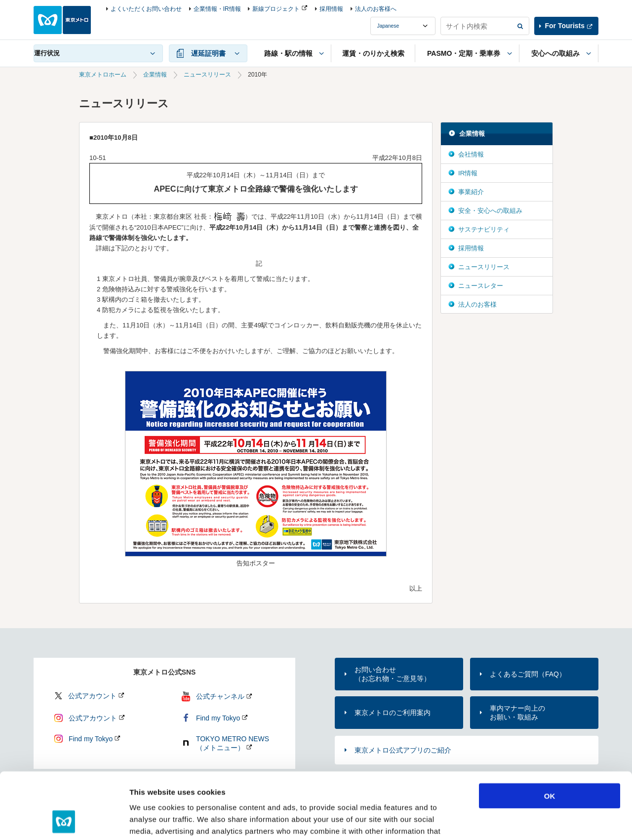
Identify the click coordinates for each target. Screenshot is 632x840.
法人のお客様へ (376, 9)
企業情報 (155, 75)
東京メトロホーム (103, 75)
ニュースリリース (207, 75)
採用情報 (331, 9)
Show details (518, 820)
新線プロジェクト (276, 9)
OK (550, 734)
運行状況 (47, 53)
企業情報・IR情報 (217, 9)
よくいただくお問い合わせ (146, 9)
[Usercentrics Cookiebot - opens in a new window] (64, 821)
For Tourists (565, 26)
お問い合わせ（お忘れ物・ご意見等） (393, 674)
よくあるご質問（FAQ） (528, 674)
